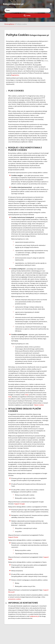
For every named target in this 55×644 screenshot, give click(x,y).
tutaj (27, 395)
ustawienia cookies (15, 599)
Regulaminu (15, 75)
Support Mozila (13, 537)
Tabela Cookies (39, 405)
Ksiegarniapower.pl (13, 4)
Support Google (19, 504)
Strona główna (9, 24)
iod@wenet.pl (34, 616)
